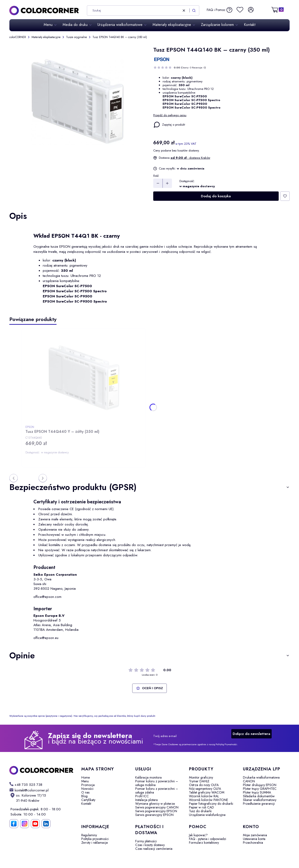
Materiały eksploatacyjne (46, 37)
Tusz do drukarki (200, 811)
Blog (84, 796)
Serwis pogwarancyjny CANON (157, 807)
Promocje (88, 785)
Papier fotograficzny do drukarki (211, 804)
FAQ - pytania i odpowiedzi (208, 839)
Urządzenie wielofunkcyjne (207, 815)
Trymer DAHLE (199, 781)
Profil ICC (142, 796)
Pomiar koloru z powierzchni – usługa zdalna (157, 790)
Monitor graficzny (201, 777)
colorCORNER (18, 37)
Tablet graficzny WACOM (207, 792)
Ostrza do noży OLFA (204, 785)
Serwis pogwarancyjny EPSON (156, 811)
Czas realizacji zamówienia (154, 849)
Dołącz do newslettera (251, 734)
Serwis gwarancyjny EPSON (154, 815)
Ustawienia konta (254, 839)
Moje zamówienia (255, 835)
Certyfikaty (88, 800)
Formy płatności (146, 841)
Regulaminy (89, 835)
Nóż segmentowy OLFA (205, 789)
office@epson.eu (46, 638)
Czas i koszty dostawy (150, 845)
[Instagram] (25, 824)
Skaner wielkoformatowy (260, 800)
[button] (194, 11)
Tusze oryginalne (77, 37)
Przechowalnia (253, 843)
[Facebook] (14, 824)
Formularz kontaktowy (204, 843)
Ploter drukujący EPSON (260, 785)
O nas (85, 792)
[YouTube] (35, 824)
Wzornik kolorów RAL (204, 796)
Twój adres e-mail (165, 736)
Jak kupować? (198, 835)
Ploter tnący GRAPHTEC (260, 789)
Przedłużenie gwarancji (259, 804)
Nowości (87, 789)
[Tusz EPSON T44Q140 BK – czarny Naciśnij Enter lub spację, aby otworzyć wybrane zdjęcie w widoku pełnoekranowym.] (78, 102)
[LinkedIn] (46, 824)
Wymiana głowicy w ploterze (155, 804)
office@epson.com (47, 597)
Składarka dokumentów (259, 796)
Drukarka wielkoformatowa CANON (261, 779)
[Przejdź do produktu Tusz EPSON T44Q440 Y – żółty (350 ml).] (84, 378)
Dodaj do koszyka (216, 196)
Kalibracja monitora (148, 777)
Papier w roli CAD (201, 807)
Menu (85, 781)
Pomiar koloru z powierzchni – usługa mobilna (157, 783)
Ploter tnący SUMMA (257, 792)
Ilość (156, 176)
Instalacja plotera (146, 800)
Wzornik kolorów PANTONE (208, 800)
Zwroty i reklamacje (94, 843)
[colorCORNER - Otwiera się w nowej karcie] (42, 770)
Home (85, 777)
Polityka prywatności (95, 839)
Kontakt (86, 804)
